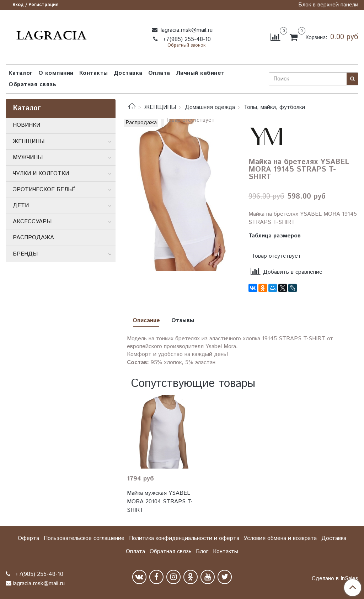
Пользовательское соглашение (84, 538)
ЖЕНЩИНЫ (160, 107)
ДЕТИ (21, 206)
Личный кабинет (200, 73)
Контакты (94, 73)
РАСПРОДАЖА (33, 238)
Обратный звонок (186, 46)
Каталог (21, 73)
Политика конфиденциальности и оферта (184, 538)
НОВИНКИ (26, 125)
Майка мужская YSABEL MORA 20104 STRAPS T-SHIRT (160, 502)
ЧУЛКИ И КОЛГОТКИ (41, 174)
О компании (56, 73)
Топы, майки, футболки (274, 107)
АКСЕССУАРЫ (32, 222)
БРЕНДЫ (25, 254)
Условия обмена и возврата (280, 538)
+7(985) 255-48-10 (186, 39)
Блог (202, 551)
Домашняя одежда (210, 107)
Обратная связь (32, 85)
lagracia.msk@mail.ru (186, 30)
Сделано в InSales (335, 579)
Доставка (128, 73)
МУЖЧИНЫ (28, 157)
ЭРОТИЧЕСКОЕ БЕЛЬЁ (44, 190)
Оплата (159, 73)
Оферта (28, 538)
